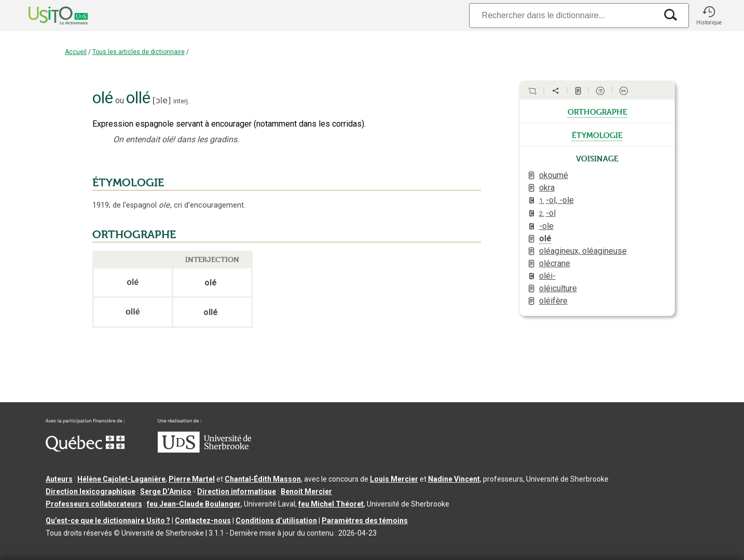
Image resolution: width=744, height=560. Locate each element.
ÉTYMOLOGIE (128, 183)
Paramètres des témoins (365, 521)
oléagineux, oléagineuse (583, 251)
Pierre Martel (192, 479)
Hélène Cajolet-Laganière (121, 479)
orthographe (597, 111)
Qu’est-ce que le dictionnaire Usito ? (108, 521)
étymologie (597, 134)
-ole (546, 226)
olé (545, 238)
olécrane (555, 263)
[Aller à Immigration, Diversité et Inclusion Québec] (85, 449)
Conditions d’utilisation (276, 521)
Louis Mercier (394, 479)
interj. (181, 101)
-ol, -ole (556, 200)
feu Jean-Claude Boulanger (194, 504)
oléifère (553, 301)
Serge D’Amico (166, 491)
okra (547, 188)
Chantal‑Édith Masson (263, 479)
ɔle (162, 100)
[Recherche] (563, 15)
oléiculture (558, 288)
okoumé (554, 175)
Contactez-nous (203, 521)
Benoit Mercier (306, 491)
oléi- (547, 276)
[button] (709, 16)
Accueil (76, 52)
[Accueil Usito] (47, 16)
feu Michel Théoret (331, 504)
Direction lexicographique (91, 491)
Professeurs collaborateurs (94, 504)
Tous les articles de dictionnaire (139, 52)
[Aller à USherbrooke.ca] (204, 450)
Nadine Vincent (454, 479)
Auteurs (59, 479)
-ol (547, 213)
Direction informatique (237, 491)
